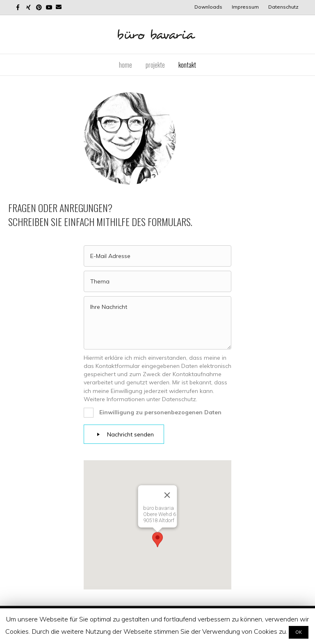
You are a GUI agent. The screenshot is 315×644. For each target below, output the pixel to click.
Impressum (245, 7)
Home (126, 65)
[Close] (167, 495)
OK (299, 632)
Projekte (155, 65)
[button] (157, 540)
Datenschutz (283, 7)
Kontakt (187, 65)
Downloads (208, 7)
